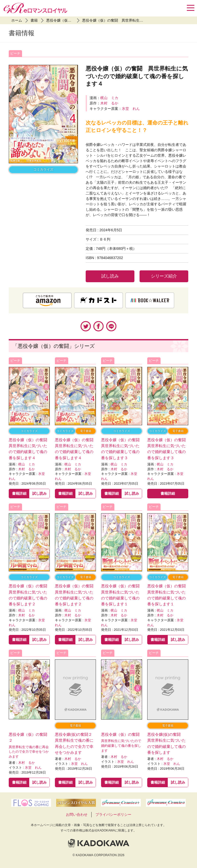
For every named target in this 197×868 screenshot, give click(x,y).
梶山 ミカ (109, 98)
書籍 (34, 20)
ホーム (17, 20)
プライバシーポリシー (113, 814)
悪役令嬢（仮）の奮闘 (64, 20)
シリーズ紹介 (164, 276)
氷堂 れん (131, 109)
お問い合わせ (77, 814)
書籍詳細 (19, 493)
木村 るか (109, 103)
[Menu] (191, 8)
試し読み (110, 276)
